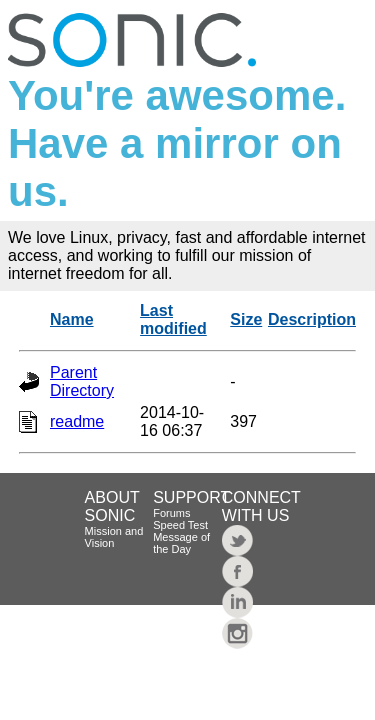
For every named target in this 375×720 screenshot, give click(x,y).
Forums (171, 513)
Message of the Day (181, 543)
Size (246, 319)
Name (72, 319)
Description (312, 319)
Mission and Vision (114, 537)
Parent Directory (82, 381)
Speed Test (180, 525)
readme (77, 421)
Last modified (173, 319)
